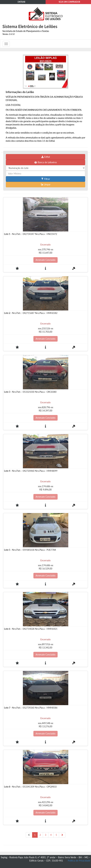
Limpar (46, 184)
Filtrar (46, 179)
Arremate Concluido (45, 260)
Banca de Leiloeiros (45, 162)
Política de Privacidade (79, 861)
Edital (46, 157)
